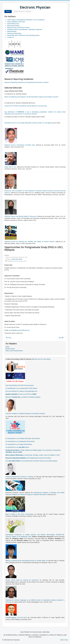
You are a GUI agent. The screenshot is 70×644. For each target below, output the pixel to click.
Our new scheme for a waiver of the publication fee (21, 391)
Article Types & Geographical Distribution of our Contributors (26, 20)
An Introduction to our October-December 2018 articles (23, 438)
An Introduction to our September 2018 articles (20, 441)
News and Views (17, 259)
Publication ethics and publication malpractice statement (25, 29)
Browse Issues (10, 349)
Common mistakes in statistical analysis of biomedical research (25, 413)
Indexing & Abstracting (14, 33)
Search (8, 11)
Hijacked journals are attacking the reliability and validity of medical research (29, 242)
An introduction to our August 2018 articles (19, 444)
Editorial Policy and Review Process (18, 28)
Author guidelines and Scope (16, 22)
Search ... (12, 10)
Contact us (10, 37)
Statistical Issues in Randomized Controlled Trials (20, 145)
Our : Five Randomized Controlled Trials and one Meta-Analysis (31, 461)
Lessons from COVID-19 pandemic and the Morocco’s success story (26, 106)
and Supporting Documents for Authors (28, 458)
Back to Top (64, 640)
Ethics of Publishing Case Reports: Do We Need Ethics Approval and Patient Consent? (31, 97)
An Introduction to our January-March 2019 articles (21, 388)
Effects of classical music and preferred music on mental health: (26, 561)
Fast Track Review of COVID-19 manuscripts (20, 385)
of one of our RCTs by (21, 394)
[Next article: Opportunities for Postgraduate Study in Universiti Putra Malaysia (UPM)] (61, 338)
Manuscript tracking (13, 26)
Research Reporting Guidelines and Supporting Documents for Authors (26, 82)
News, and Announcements (14, 351)
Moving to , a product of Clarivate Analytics (23, 397)
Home (8, 347)
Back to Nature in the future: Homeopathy (19, 514)
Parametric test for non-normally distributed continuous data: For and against (28, 123)
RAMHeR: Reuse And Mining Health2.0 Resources (20, 216)
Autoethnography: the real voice (16, 617)
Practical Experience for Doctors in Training (19, 477)
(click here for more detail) (42, 359)
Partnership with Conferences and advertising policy (23, 35)
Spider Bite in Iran (10, 167)
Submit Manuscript (13, 24)
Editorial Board (12, 31)
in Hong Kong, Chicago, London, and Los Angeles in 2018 (33, 455)
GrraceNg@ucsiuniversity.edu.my (19, 330)
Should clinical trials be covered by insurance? (22, 580)
